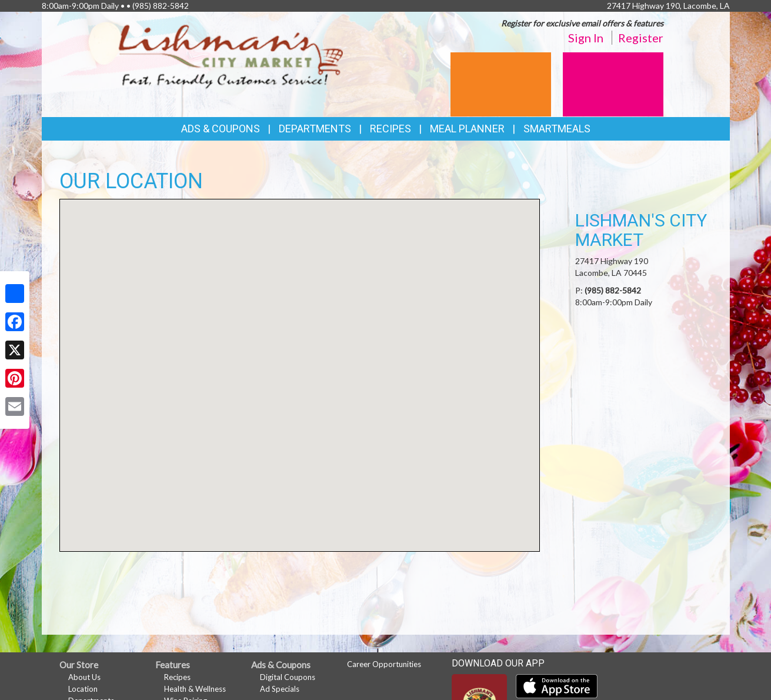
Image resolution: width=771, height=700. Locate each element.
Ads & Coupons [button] (221, 129)
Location (83, 689)
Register (641, 38)
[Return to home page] (231, 56)
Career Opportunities (384, 664)
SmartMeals (557, 129)
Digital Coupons (288, 677)
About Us (84, 677)
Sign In (586, 38)
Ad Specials (280, 689)
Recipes (390, 129)
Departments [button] (315, 129)
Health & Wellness (195, 689)
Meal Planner (467, 129)
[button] (299, 364)
